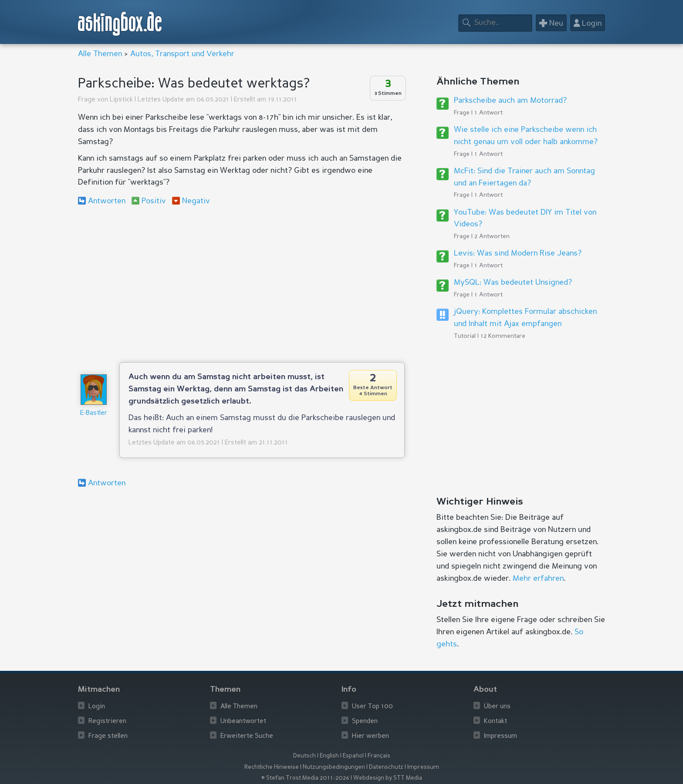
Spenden (365, 722)
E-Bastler (94, 413)
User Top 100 (372, 707)
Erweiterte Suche (247, 736)
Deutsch (304, 756)
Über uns (497, 707)
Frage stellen (108, 736)
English (329, 756)
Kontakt (495, 722)
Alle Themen (100, 54)
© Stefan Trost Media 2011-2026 (305, 778)
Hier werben (370, 736)
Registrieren (107, 722)
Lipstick (121, 100)
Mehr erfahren (538, 579)
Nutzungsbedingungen (334, 767)
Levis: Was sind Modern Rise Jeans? (518, 253)
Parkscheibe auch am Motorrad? (510, 101)
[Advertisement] (241, 284)
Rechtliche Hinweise (272, 767)
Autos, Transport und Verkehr (182, 54)
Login (97, 707)
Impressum (500, 736)
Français (379, 756)
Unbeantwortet (243, 722)
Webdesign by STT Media (388, 778)
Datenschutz (386, 767)
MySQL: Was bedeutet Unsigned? (513, 283)
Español (353, 756)
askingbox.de (120, 24)
